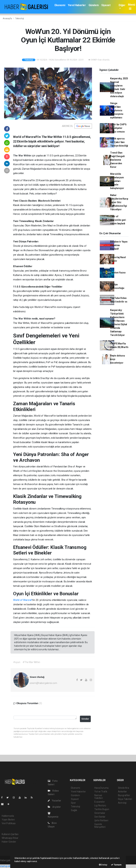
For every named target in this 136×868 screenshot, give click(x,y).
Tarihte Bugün (102, 809)
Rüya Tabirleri (125, 799)
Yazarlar (54, 801)
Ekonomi (60, 5)
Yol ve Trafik (101, 792)
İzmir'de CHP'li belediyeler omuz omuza (118, 128)
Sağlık (74, 810)
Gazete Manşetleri (100, 826)
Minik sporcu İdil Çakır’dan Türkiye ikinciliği (119, 142)
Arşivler (54, 807)
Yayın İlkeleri (8, 820)
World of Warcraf (23, 600)
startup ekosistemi (10, 866)
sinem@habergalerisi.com (43, 683)
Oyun (19, 594)
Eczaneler (100, 802)
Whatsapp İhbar (10, 838)
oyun (43, 185)
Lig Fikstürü (100, 806)
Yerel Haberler (77, 5)
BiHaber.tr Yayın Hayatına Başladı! (119, 245)
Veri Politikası (9, 823)
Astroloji (122, 803)
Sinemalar (100, 813)
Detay (103, 865)
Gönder (85, 719)
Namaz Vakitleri (99, 797)
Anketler (122, 792)
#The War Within (31, 662)
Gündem (94, 5)
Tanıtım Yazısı (118, 273)
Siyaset (106, 5)
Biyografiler (124, 795)
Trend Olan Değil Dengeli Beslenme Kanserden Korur (117, 160)
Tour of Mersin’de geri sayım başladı (118, 220)
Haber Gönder (9, 842)
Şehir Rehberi (101, 820)
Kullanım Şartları (10, 834)
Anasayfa (7, 18)
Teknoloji (20, 18)
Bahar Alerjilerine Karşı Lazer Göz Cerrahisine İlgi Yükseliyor (119, 202)
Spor (73, 803)
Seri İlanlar (100, 817)
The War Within (22, 156)
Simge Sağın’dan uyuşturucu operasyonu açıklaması (117, 110)
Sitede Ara (124, 788)
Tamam (116, 865)
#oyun (17, 662)
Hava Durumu (101, 788)
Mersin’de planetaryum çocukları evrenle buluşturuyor (117, 181)
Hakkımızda (8, 816)
